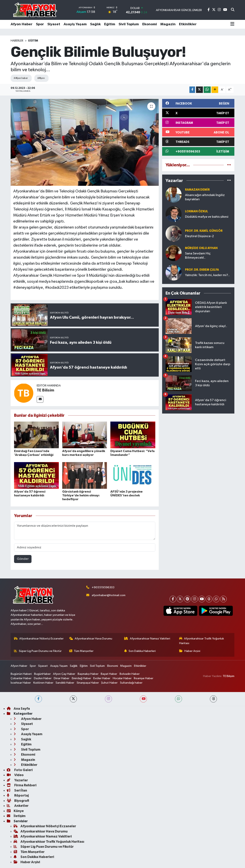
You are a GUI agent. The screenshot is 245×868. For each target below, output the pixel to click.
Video (15, 775)
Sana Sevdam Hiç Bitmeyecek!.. (198, 256)
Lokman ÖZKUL (197, 211)
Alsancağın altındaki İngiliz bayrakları (205, 197)
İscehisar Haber (21, 683)
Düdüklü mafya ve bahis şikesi (207, 217)
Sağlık (95, 24)
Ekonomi (150, 24)
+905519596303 (103, 587)
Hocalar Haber (122, 678)
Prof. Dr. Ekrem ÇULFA (202, 270)
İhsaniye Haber (144, 678)
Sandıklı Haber (65, 683)
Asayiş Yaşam (75, 24)
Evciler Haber (102, 678)
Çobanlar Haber (21, 678)
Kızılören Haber (43, 683)
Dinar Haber (62, 678)
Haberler (17, 41)
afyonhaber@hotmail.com (109, 595)
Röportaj (18, 795)
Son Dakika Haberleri (140, 651)
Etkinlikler (188, 24)
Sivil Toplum (129, 24)
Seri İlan (17, 790)
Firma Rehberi (22, 785)
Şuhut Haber (109, 683)
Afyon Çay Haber (64, 674)
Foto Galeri (20, 770)
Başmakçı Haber (88, 674)
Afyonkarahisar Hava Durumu (91, 639)
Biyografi (18, 801)
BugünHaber (42, 674)
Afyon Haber (22, 24)
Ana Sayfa (18, 709)
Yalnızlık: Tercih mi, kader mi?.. (207, 275)
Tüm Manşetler (81, 651)
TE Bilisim (45, 390)
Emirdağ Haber (81, 678)
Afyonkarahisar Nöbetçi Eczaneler (39, 639)
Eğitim (110, 24)
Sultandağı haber (131, 683)
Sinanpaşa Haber (88, 683)
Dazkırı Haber (43, 678)
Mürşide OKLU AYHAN (201, 248)
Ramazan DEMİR (197, 190)
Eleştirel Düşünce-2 (199, 236)
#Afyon (41, 78)
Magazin (168, 24)
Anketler (18, 806)
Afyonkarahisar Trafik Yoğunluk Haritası (202, 641)
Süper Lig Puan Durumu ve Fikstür (38, 651)
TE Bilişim (229, 676)
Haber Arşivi (190, 651)
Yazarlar (17, 780)
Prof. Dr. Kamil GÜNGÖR (204, 231)
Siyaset (54, 24)
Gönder (23, 559)
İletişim (16, 816)
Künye (15, 811)
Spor (40, 24)
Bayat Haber (109, 674)
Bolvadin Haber (130, 674)
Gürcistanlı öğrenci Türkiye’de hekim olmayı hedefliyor (81, 495)
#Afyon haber (21, 78)
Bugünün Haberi (21, 674)
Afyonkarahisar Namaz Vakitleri (147, 639)
